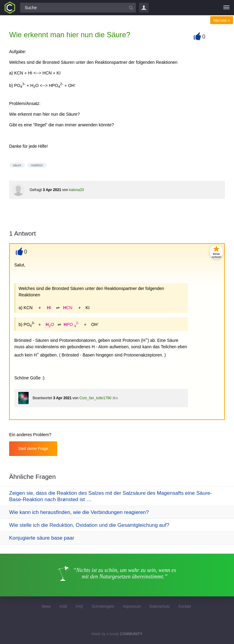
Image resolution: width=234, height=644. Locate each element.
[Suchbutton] (131, 8)
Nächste (222, 20)
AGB (63, 606)
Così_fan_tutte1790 (96, 398)
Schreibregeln (103, 606)
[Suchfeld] (78, 8)
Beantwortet (42, 398)
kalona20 (77, 190)
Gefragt (36, 190)
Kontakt (185, 606)
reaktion (37, 165)
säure (17, 165)
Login (144, 8)
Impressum (132, 606)
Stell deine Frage (33, 449)
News (46, 606)
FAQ (79, 606)
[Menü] (226, 8)
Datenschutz (160, 606)
